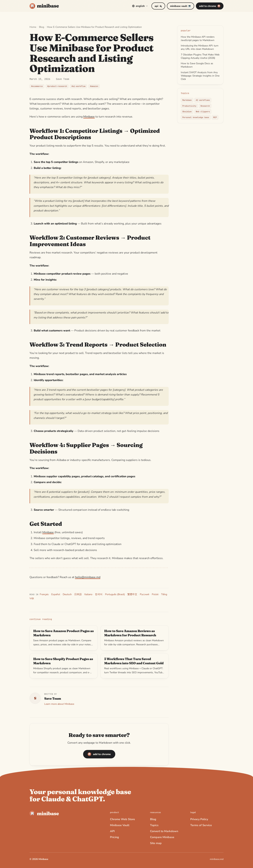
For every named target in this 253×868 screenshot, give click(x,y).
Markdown (187, 100)
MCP (215, 117)
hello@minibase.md (88, 577)
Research (205, 106)
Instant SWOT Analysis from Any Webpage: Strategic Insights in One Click (200, 76)
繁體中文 (132, 594)
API (112, 831)
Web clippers (203, 112)
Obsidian (187, 112)
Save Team (63, 79)
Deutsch (67, 594)
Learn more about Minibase (59, 704)
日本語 (78, 594)
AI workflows (203, 100)
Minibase (89, 117)
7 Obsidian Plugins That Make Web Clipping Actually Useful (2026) (200, 56)
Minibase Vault (120, 825)
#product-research (57, 86)
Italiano (88, 594)
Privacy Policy (199, 819)
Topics (154, 825)
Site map (156, 843)
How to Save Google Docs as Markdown (197, 65)
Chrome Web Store (122, 819)
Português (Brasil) (115, 594)
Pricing (114, 837)
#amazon (94, 86)
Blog (42, 27)
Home (33, 27)
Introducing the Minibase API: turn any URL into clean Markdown (200, 47)
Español (56, 594)
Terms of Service (201, 825)
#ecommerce (37, 86)
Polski (155, 594)
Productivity (189, 106)
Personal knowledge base (196, 117)
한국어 (99, 594)
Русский (145, 594)
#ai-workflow (78, 86)
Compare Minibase (162, 837)
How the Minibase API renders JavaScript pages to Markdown (198, 39)
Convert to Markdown (164, 831)
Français (44, 594)
